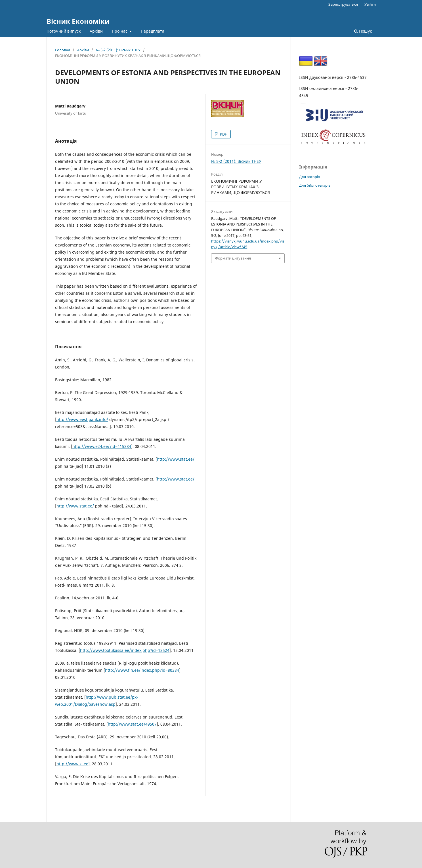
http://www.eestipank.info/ (82, 419)
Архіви (96, 31)
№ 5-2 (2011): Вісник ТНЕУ (118, 50)
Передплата (153, 31)
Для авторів (309, 177)
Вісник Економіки (78, 21)
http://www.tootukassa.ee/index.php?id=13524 (125, 650)
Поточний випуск (64, 31)
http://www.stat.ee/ (176, 459)
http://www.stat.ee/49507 (132, 724)
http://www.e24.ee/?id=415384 (102, 446)
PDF (223, 134)
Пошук (363, 31)
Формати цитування (233, 258)
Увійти (370, 4)
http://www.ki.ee (72, 764)
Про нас (120, 31)
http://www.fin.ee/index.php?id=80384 (142, 670)
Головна (63, 50)
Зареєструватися (343, 4)
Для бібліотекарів (315, 185)
